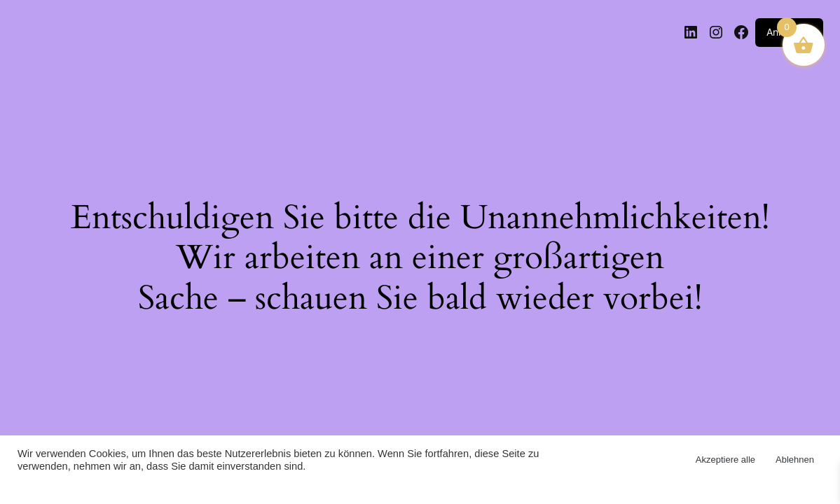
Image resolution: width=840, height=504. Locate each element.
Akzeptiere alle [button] (725, 460)
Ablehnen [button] (795, 460)
